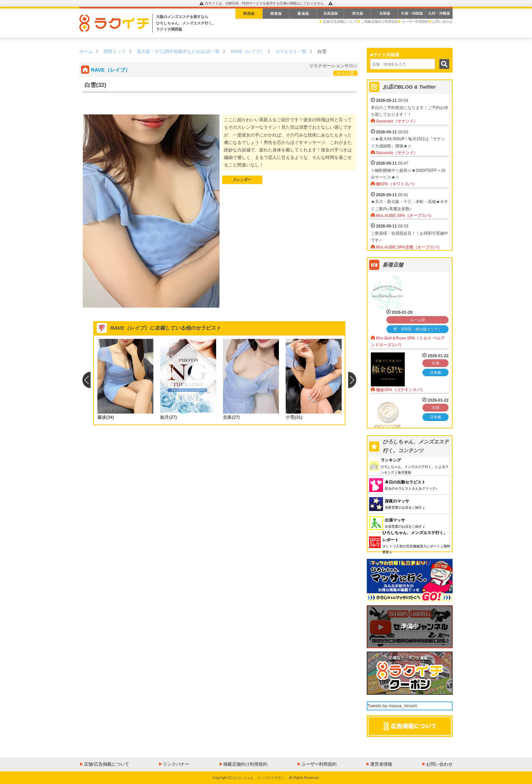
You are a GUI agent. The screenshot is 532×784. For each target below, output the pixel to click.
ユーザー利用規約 (415, 22)
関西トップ (115, 51)
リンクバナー (176, 764)
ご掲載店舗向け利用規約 (380, 22)
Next (352, 380)
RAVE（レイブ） (248, 51)
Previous (86, 380)
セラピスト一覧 (291, 51)
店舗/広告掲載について (340, 22)
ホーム (86, 51)
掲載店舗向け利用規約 (245, 764)
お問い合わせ (442, 22)
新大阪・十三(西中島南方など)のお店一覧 (178, 51)
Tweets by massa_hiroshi (392, 706)
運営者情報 (381, 764)
